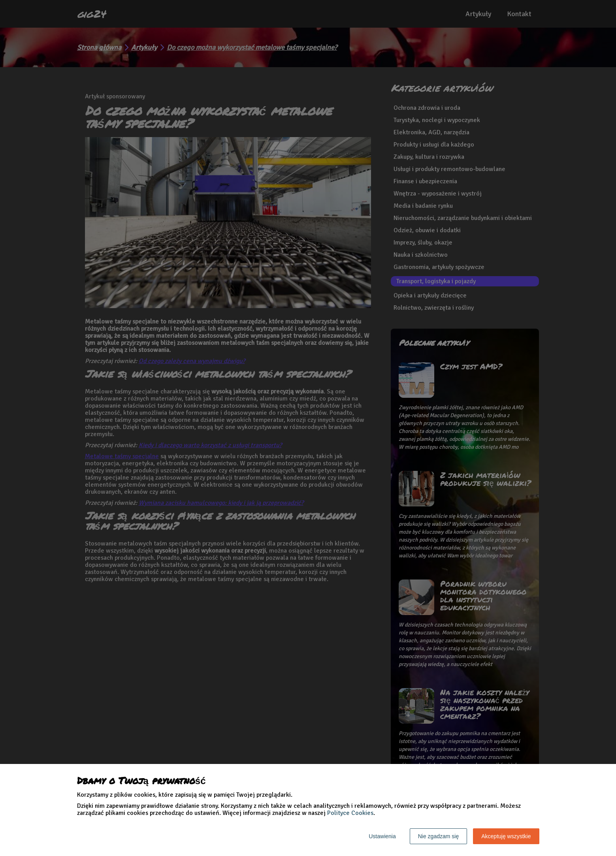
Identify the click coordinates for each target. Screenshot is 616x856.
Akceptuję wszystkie (506, 836)
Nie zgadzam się (439, 836)
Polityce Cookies (350, 813)
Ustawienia (382, 836)
